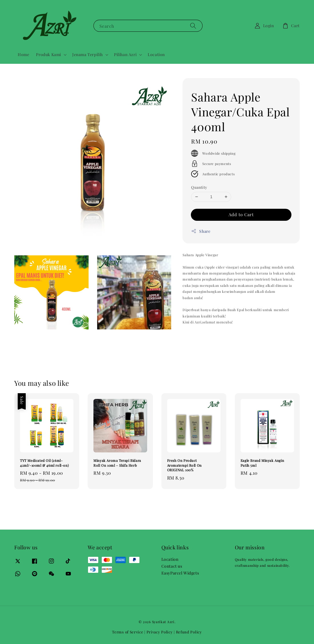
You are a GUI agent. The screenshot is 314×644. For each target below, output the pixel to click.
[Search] (193, 26)
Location (156, 54)
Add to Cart (241, 214)
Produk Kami (49, 55)
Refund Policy (189, 632)
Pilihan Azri (125, 55)
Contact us (172, 566)
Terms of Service (128, 632)
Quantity (199, 187)
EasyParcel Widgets (180, 573)
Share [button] (201, 231)
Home (23, 54)
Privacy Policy (160, 632)
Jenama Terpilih (88, 55)
